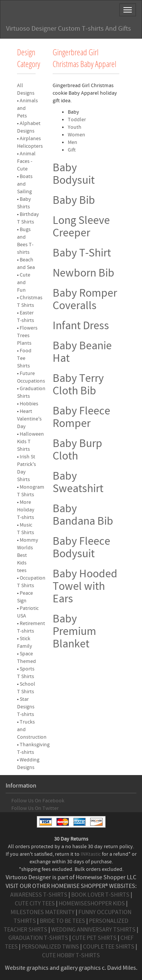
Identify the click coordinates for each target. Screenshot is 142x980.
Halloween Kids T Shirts (30, 442)
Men (73, 142)
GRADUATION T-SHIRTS (38, 938)
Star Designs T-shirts (26, 707)
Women (76, 135)
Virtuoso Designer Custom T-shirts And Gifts (69, 29)
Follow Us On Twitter (35, 808)
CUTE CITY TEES (35, 903)
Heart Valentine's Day (29, 419)
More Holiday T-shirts (26, 510)
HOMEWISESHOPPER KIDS (92, 903)
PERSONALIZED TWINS (50, 947)
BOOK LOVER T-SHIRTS (100, 895)
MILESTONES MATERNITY (43, 912)
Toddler (77, 120)
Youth (75, 127)
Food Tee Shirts (24, 358)
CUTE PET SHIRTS (94, 938)
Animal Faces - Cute (26, 161)
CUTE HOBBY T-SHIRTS (71, 955)
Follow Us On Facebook (38, 801)
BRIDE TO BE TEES (62, 921)
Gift (72, 150)
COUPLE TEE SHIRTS (109, 947)
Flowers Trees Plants (27, 336)
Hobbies (29, 404)
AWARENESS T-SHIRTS (39, 895)
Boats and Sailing (25, 184)
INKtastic (91, 854)
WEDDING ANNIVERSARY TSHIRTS (93, 930)
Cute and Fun (24, 283)
